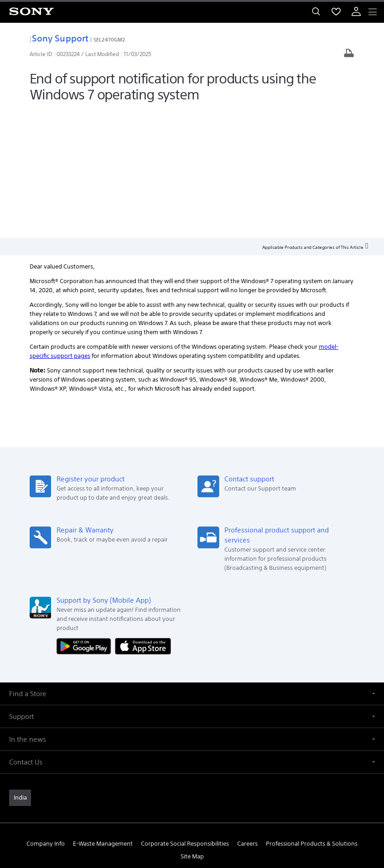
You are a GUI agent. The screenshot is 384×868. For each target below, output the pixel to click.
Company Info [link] (46, 716)
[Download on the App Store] (143, 518)
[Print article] (349, 54)
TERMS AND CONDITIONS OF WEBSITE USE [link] (192, 803)
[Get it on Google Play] (86, 518)
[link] (20, 670)
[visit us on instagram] (202, 749)
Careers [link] (247, 716)
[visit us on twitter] (182, 749)
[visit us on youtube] (221, 749)
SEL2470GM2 (109, 39)
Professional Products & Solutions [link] (312, 716)
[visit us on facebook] (163, 749)
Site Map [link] (192, 728)
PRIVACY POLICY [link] (192, 814)
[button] (192, 566)
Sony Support (59, 38)
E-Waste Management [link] (103, 716)
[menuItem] (336, 11)
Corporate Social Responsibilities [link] (185, 716)
